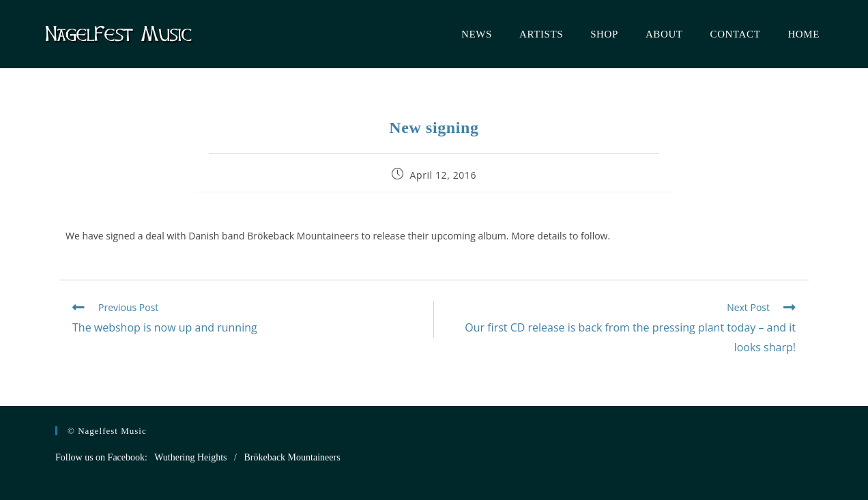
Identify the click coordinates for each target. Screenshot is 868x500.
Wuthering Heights (190, 457)
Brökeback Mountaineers (292, 457)
